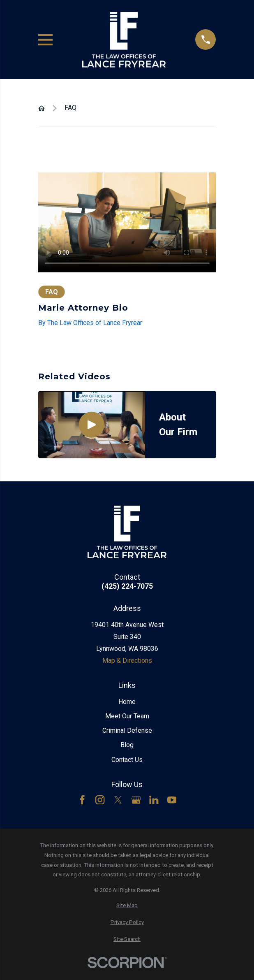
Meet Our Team (127, 716)
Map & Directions (127, 661)
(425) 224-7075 (127, 586)
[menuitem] (127, 906)
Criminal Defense (127, 730)
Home (127, 702)
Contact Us (127, 760)
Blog (127, 745)
